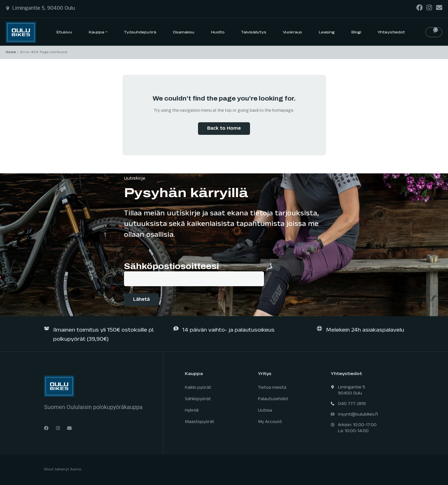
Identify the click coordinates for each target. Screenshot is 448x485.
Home (11, 53)
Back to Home (224, 129)
